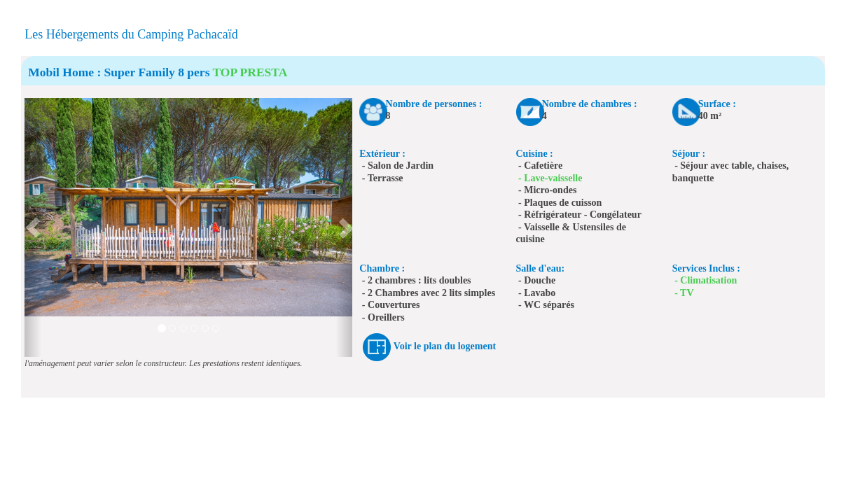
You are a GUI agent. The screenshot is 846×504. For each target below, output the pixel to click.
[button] (33, 227)
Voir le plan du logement (445, 346)
